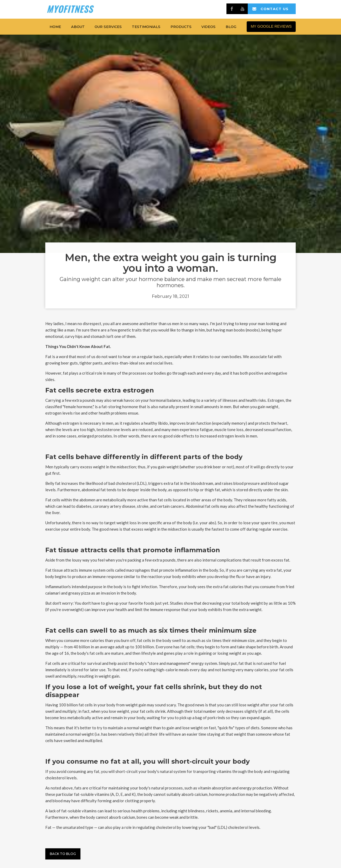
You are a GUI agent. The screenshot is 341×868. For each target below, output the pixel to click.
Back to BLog (63, 854)
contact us (275, 9)
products (181, 27)
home (55, 27)
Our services (108, 27)
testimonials (146, 27)
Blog (231, 27)
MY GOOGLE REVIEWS (271, 26)
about (78, 27)
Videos (208, 27)
